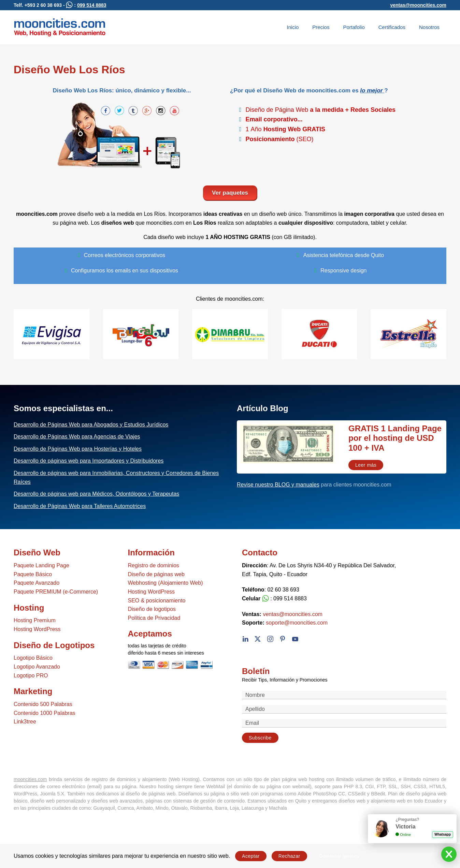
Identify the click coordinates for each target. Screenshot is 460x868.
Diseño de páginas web (156, 574)
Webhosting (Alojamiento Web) (166, 583)
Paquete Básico (33, 574)
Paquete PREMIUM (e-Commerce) (56, 592)
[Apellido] (344, 709)
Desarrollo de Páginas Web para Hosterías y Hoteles (78, 449)
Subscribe (260, 738)
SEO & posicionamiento (157, 601)
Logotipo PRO (31, 676)
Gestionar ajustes (339, 856)
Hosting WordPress (37, 629)
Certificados (392, 27)
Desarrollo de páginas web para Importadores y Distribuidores (89, 461)
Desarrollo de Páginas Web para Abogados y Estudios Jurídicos (91, 425)
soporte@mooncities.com (297, 623)
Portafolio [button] (354, 27)
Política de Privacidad (154, 618)
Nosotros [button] (429, 27)
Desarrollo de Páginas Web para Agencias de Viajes (77, 437)
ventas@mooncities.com (418, 5)
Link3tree (25, 722)
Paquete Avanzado (37, 583)
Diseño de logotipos (152, 609)
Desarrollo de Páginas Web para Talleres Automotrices (80, 506)
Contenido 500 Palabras (43, 704)
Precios (321, 27)
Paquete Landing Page (41, 565)
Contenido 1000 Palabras (45, 713)
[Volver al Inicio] (60, 27)
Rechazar (289, 856)
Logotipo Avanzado (37, 667)
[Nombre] (344, 695)
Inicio (293, 27)
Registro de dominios (154, 565)
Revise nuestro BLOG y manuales (278, 485)
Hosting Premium (35, 620)
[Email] (344, 723)
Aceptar (251, 856)
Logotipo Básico (33, 658)
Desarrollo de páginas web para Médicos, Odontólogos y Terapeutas (96, 494)
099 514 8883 (92, 5)
